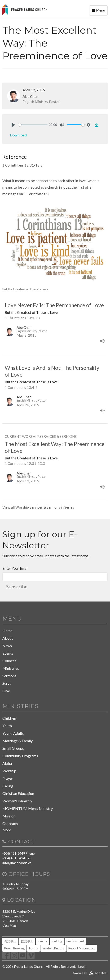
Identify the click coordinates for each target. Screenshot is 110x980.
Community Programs (20, 756)
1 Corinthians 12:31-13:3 (22, 165)
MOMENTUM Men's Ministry (28, 808)
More (7, 830)
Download (18, 135)
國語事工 (27, 941)
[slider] (33, 125)
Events (8, 653)
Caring (8, 786)
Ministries (11, 668)
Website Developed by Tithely (55, 972)
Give (6, 691)
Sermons (9, 676)
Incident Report (53, 948)
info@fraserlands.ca (17, 863)
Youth (7, 726)
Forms (33, 948)
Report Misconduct (82, 948)
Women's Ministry (17, 801)
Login (82, 966)
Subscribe (17, 586)
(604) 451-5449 (14, 853)
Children (9, 718)
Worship (9, 771)
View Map (9, 926)
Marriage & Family (18, 741)
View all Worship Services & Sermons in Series (38, 507)
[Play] (13, 125)
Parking (57, 941)
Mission (9, 816)
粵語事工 (10, 941)
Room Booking (14, 948)
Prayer (8, 778)
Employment (75, 941)
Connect (9, 661)
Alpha (7, 763)
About (8, 638)
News (7, 646)
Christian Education (18, 793)
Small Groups (13, 748)
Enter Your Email (15, 568)
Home (7, 631)
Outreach (10, 823)
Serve (7, 683)
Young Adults (13, 733)
